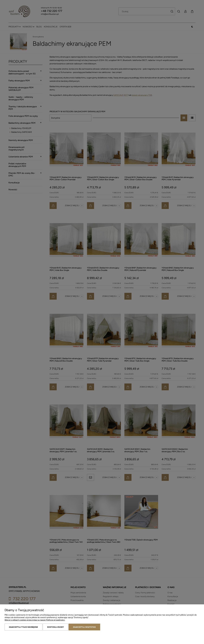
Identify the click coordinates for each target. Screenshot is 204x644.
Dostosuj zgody (55, 627)
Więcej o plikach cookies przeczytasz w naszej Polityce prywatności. (35, 620)
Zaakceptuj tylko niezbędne (23, 627)
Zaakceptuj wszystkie (84, 627)
